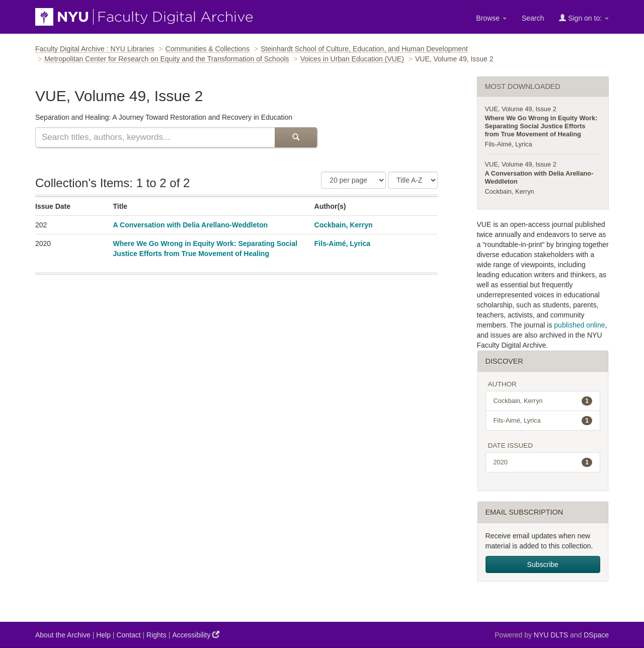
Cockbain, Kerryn (344, 225)
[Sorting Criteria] (413, 180)
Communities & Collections (208, 49)
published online (579, 325)
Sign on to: (584, 18)
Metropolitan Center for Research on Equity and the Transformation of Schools (167, 59)
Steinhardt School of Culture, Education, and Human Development (364, 49)
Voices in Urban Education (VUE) (352, 59)
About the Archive (63, 635)
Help (103, 635)
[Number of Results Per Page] (353, 180)
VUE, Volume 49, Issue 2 (521, 109)
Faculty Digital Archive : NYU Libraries (95, 49)
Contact (128, 635)
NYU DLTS (551, 635)
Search (533, 18)
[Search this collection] (155, 137)
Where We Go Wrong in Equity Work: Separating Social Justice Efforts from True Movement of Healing (541, 126)
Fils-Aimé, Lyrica (343, 244)
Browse (491, 18)
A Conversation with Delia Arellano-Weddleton (191, 225)
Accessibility (196, 635)
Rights (156, 635)
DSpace (596, 635)
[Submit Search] (296, 137)
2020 (543, 462)
